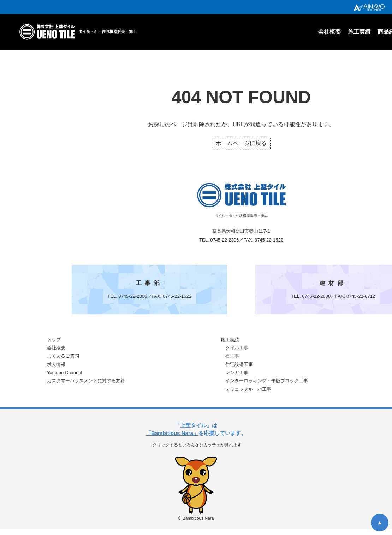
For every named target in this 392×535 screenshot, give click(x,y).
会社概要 (329, 32)
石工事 (232, 356)
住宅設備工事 (239, 364)
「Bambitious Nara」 (172, 433)
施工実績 (359, 32)
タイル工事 (237, 348)
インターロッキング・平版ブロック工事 (267, 381)
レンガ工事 (237, 373)
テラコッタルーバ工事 (248, 389)
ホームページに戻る (241, 143)
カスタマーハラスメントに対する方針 (86, 381)
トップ (54, 340)
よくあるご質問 (63, 356)
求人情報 (56, 364)
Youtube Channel (64, 373)
